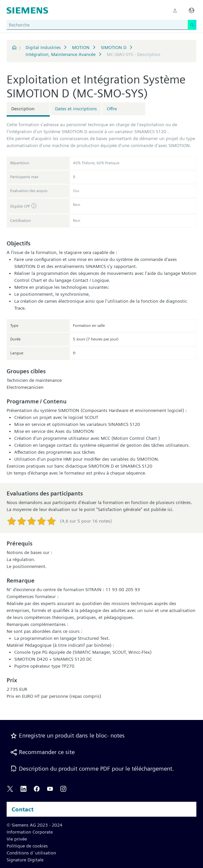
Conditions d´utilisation (31, 853)
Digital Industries (43, 47)
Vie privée (17, 839)
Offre (112, 109)
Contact (23, 809)
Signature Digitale (25, 860)
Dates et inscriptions (76, 109)
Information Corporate (30, 832)
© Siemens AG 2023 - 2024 (34, 825)
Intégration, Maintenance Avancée (61, 54)
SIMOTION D (114, 47)
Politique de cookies (27, 846)
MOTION (81, 47)
